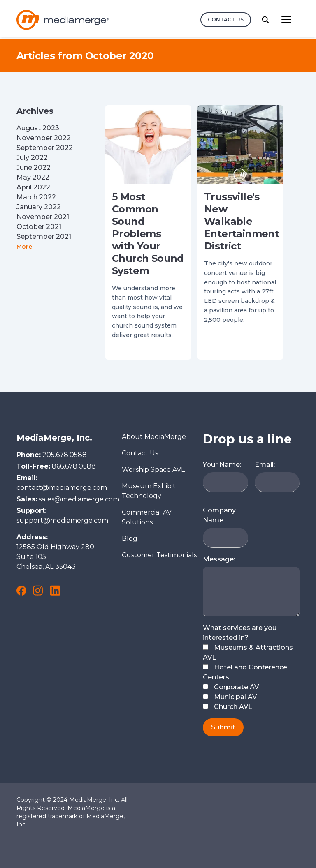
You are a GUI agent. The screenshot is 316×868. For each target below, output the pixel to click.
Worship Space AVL (153, 470)
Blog (130, 539)
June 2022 (34, 167)
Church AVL (228, 707)
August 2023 (38, 128)
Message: (219, 559)
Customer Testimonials (159, 555)
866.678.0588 (74, 466)
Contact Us (140, 453)
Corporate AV (231, 687)
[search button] (265, 20)
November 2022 (44, 138)
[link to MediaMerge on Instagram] (38, 590)
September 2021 (44, 237)
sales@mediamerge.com (79, 499)
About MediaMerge (154, 437)
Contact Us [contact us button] (226, 20)
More (24, 247)
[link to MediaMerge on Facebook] (21, 591)
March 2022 (36, 197)
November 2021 (43, 217)
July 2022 (32, 158)
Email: (265, 465)
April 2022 (33, 187)
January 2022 (39, 207)
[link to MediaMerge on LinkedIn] (55, 590)
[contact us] (226, 20)
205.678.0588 (65, 455)
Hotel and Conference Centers (245, 672)
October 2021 (39, 227)
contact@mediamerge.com (62, 488)
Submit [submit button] (223, 727)
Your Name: (222, 465)
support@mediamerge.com (62, 521)
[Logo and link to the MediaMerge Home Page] (63, 20)
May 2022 (33, 177)
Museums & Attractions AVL (248, 652)
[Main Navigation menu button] (286, 20)
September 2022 (45, 148)
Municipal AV (230, 697)
